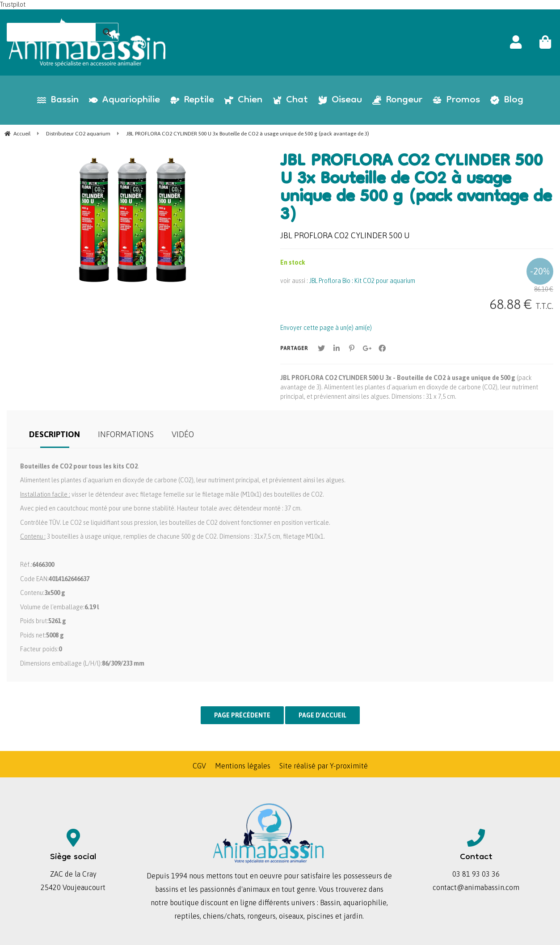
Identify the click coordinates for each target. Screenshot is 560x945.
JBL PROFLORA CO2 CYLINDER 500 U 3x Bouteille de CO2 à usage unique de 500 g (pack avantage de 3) (416, 189)
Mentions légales (243, 766)
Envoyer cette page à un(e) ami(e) (326, 328)
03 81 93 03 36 (476, 874)
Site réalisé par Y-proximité (324, 766)
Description (55, 434)
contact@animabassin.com (476, 887)
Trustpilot (13, 4)
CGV (199, 766)
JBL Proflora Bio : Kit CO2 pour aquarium (362, 281)
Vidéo (183, 434)
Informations (126, 434)
